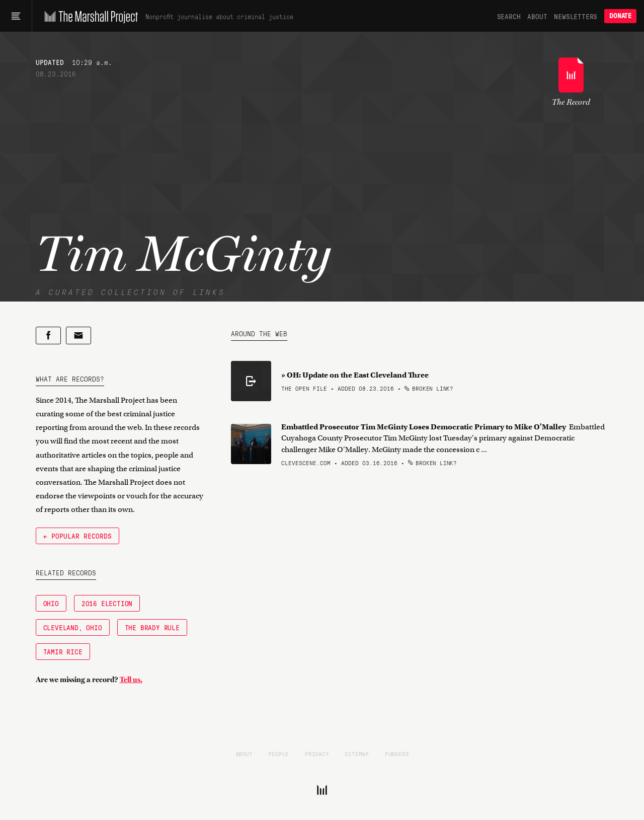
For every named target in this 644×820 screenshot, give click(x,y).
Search (509, 16)
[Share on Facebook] (48, 336)
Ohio (51, 603)
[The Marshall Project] (89, 16)
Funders (397, 754)
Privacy (317, 754)
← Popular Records (77, 536)
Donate (620, 16)
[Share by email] (78, 336)
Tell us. (131, 680)
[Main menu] (16, 16)
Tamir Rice (63, 651)
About (537, 16)
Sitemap (357, 754)
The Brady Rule (152, 627)
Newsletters (576, 16)
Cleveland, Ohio (73, 627)
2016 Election (107, 603)
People (278, 754)
